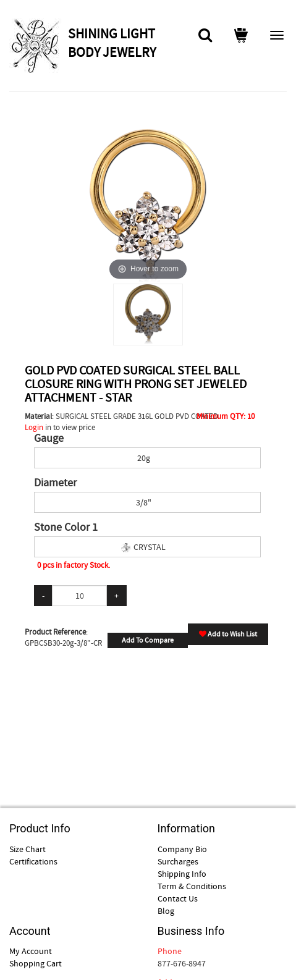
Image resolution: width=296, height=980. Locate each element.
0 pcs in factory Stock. (74, 565)
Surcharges (178, 861)
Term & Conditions (192, 886)
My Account (31, 951)
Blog (166, 911)
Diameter (55, 483)
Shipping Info (182, 874)
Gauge (49, 439)
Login (34, 427)
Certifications (33, 861)
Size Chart (27, 849)
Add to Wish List (228, 634)
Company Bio (182, 849)
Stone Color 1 (66, 528)
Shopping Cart (36, 963)
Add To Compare (148, 640)
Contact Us (178, 898)
